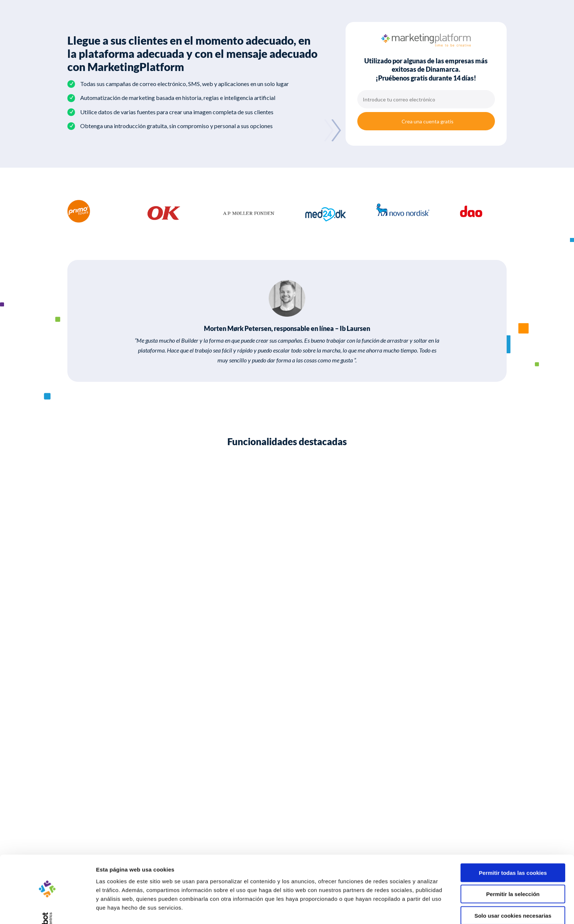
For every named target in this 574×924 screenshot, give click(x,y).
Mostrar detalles (393, 910)
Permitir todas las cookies (513, 851)
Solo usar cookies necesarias (513, 894)
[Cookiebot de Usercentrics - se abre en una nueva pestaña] (47, 910)
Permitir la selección (513, 873)
